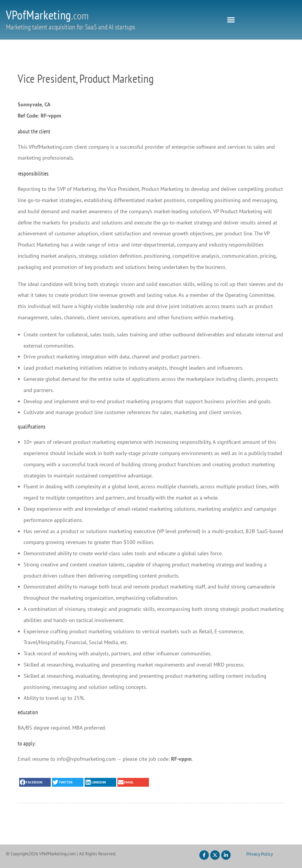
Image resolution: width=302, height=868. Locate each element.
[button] (231, 20)
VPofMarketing (47, 15)
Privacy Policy (260, 854)
